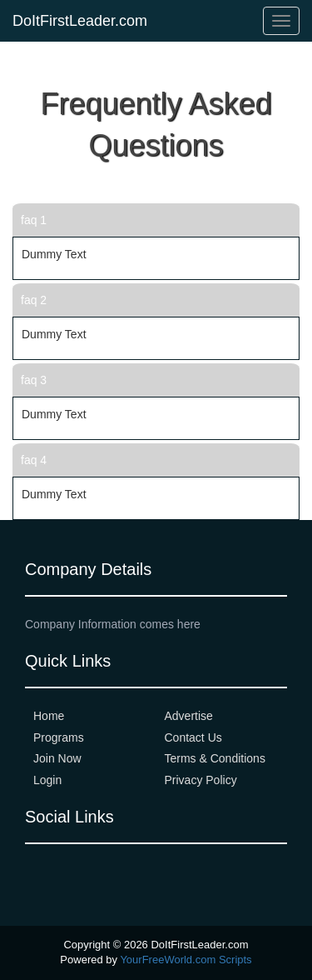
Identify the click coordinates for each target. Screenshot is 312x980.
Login (47, 780)
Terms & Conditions (215, 758)
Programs (59, 737)
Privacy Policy (201, 780)
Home (49, 716)
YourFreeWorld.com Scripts (186, 960)
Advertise (189, 716)
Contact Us (193, 737)
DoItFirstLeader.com (80, 21)
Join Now (57, 758)
